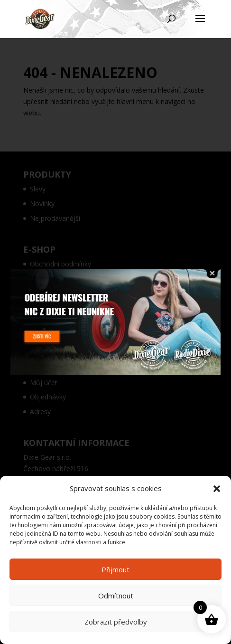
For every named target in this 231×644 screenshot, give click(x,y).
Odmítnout (116, 596)
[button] (217, 489)
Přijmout (115, 569)
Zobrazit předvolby (116, 622)
